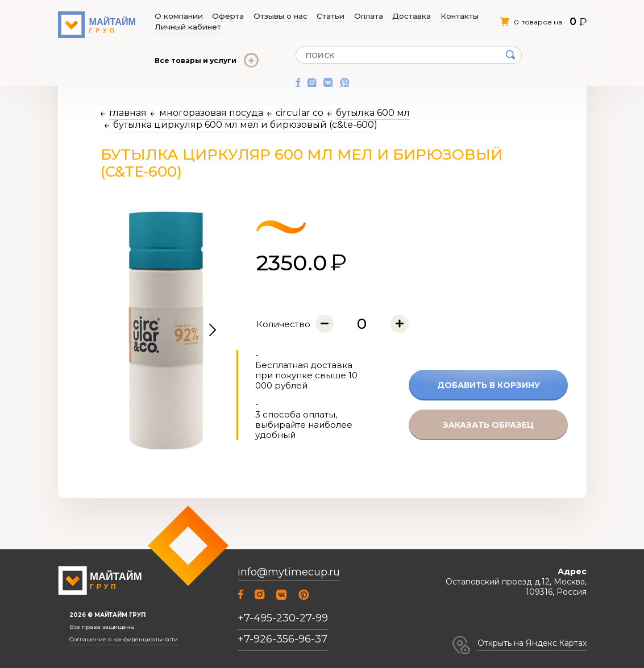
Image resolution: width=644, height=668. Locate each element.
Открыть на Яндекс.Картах (532, 643)
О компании (178, 16)
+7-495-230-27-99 (283, 618)
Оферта (217, 16)
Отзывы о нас (259, 16)
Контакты (396, 16)
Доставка (360, 16)
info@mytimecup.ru (289, 572)
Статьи (299, 16)
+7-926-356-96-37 (282, 639)
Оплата (327, 16)
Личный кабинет (446, 16)
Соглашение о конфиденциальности (124, 640)
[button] (213, 331)
